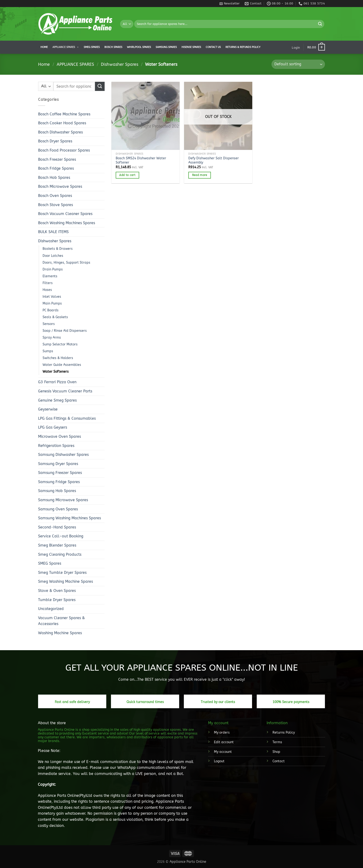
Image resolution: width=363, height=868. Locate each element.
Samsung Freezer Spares (60, 473)
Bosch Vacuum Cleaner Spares (65, 214)
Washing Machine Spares (60, 633)
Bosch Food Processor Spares (64, 150)
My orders (222, 733)
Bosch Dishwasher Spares (60, 132)
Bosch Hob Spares (54, 178)
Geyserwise (48, 409)
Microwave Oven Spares (59, 436)
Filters (48, 283)
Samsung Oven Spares (58, 509)
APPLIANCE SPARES (66, 47)
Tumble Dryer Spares (57, 600)
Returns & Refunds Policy (243, 47)
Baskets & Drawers (58, 249)
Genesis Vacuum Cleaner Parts (65, 391)
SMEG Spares (50, 563)
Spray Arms (52, 338)
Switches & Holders (58, 358)
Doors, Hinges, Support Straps (66, 263)
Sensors (49, 324)
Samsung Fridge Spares (59, 482)
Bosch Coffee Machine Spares (64, 114)
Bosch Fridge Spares (56, 168)
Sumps (48, 351)
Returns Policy (284, 733)
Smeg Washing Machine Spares (65, 581)
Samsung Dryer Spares (58, 464)
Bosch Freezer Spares (57, 159)
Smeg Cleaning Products (60, 554)
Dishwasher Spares (120, 64)
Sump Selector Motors (60, 344)
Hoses (47, 290)
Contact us (213, 47)
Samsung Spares (166, 47)
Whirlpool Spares (139, 47)
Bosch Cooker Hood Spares (62, 123)
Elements (50, 276)
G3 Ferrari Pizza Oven (57, 382)
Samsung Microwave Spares (63, 500)
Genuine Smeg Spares (57, 400)
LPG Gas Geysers (53, 427)
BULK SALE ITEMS (53, 232)
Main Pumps (52, 303)
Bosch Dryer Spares (55, 141)
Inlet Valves (52, 297)
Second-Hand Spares (57, 527)
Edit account (224, 742)
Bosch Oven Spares (55, 196)
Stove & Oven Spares (57, 591)
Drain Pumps (53, 269)
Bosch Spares (113, 47)
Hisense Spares (191, 47)
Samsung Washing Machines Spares (69, 518)
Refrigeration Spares (56, 446)
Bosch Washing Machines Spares (67, 223)
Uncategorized (51, 609)
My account (223, 752)
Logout (219, 761)
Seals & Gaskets (55, 317)
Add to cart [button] (127, 175)
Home (44, 47)
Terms (277, 742)
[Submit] (320, 24)
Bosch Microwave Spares (60, 186)
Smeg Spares (92, 47)
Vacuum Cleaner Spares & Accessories (61, 621)
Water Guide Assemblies (62, 365)
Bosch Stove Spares (55, 205)
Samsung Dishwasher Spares (63, 455)
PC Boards (51, 310)
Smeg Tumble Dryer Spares (62, 573)
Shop (276, 752)
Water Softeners (56, 372)
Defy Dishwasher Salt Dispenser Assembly (214, 160)
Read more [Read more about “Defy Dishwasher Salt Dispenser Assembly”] (200, 175)
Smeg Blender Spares (57, 545)
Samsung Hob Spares (57, 491)
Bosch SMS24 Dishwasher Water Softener (141, 160)
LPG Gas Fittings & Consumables (67, 418)
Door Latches (53, 256)
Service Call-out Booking (61, 536)
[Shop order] (298, 64)
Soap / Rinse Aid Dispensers (65, 331)
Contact (279, 761)
